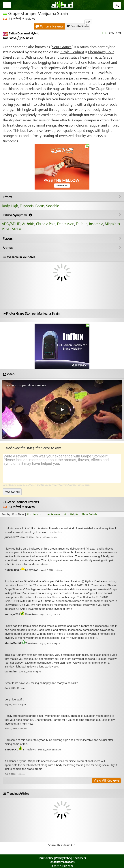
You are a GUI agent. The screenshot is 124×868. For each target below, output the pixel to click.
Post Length (34, 514)
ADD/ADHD (11, 224)
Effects (62, 197)
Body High (10, 206)
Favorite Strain (78, 26)
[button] (51, 537)
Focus (40, 206)
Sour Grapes (62, 47)
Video (9, 374)
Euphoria (27, 206)
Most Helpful (71, 514)
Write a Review (49, 26)
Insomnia (96, 224)
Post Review (12, 492)
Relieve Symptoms (62, 215)
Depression (66, 224)
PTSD (6, 229)
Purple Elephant (72, 52)
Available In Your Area (19, 257)
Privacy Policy (58, 485)
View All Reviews (106, 780)
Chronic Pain (46, 224)
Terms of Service (77, 485)
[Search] (117, 5)
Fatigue (82, 224)
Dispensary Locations (62, 862)
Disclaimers (79, 858)
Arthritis (28, 224)
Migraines (112, 224)
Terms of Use (46, 858)
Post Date (18, 514)
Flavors (62, 239)
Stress (17, 229)
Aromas (62, 248)
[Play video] (62, 410)
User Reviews (52, 514)
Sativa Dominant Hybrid (24, 34)
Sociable (52, 206)
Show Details (89, 514)
